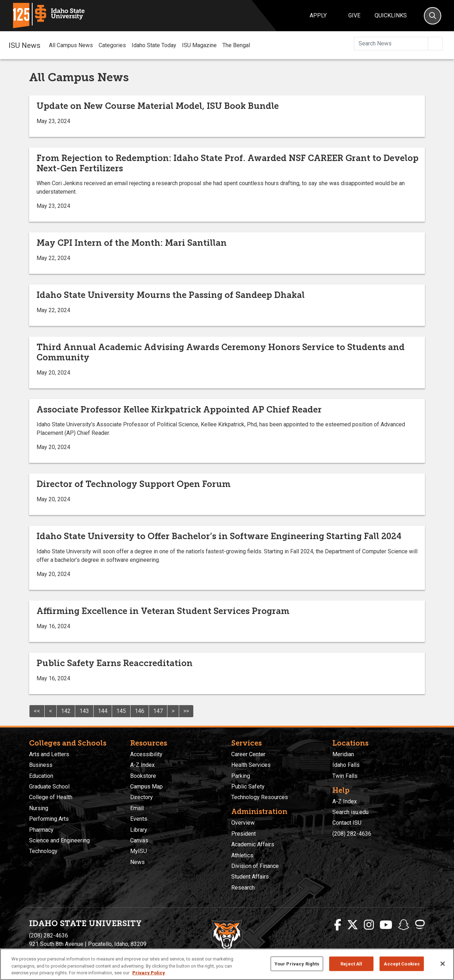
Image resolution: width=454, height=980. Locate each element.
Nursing (39, 808)
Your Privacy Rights (297, 964)
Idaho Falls (346, 765)
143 (84, 711)
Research (243, 888)
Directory (142, 797)
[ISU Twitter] (353, 925)
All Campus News (71, 45)
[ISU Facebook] (338, 925)
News (137, 862)
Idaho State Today (154, 45)
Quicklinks (391, 15)
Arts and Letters (49, 754)
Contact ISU (347, 823)
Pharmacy (41, 830)
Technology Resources (260, 797)
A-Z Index (142, 765)
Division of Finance (255, 866)
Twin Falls (345, 776)
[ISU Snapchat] (404, 925)
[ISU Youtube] (386, 925)
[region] (227, 964)
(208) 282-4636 (352, 834)
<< (37, 711)
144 (103, 711)
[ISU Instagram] (369, 925)
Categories (112, 45)
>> (186, 711)
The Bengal (236, 45)
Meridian (343, 754)
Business (41, 765)
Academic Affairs (253, 844)
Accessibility (146, 754)
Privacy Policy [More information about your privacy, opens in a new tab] (149, 973)
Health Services (251, 765)
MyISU (139, 851)
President (243, 834)
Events (139, 819)
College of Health (51, 797)
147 (158, 711)
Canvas (139, 840)
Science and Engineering (59, 840)
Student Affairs (250, 877)
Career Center (248, 754)
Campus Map (146, 787)
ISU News (24, 45)
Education (41, 776)
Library (139, 830)
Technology (43, 851)
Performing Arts (49, 819)
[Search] (433, 16)
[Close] (443, 964)
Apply (318, 15)
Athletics (242, 855)
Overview (243, 823)
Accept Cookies (402, 964)
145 (121, 711)
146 (140, 711)
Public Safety (248, 787)
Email (137, 808)
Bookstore (143, 776)
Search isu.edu (350, 812)
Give (354, 15)
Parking (241, 776)
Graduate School (49, 787)
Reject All (351, 964)
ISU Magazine (199, 45)
